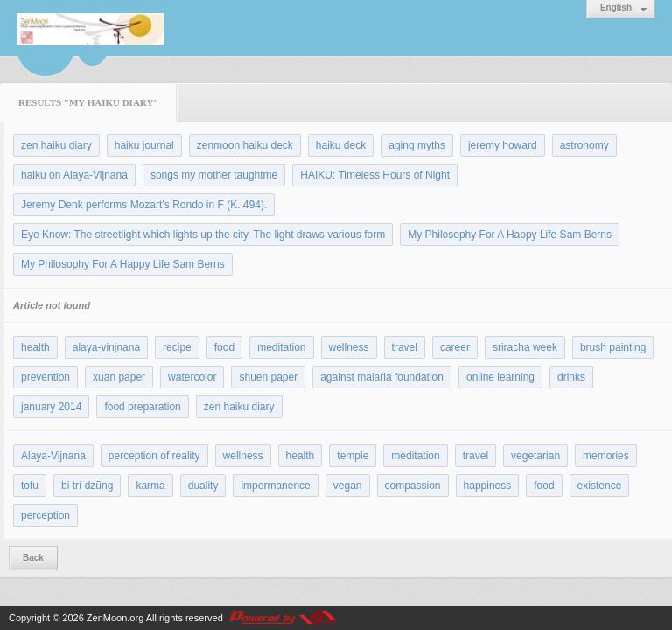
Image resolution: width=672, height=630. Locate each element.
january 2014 (51, 407)
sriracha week (525, 347)
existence (600, 486)
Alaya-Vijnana (53, 456)
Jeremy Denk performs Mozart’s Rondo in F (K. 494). (144, 205)
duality (203, 486)
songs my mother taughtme (214, 175)
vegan (348, 486)
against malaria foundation (382, 377)
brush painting (613, 347)
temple (353, 456)
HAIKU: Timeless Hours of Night (375, 175)
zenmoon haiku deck (245, 145)
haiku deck (341, 145)
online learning (500, 377)
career (455, 347)
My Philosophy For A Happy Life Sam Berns (510, 234)
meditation (281, 347)
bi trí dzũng (87, 486)
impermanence (275, 486)
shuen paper (268, 377)
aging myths (417, 145)
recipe (177, 347)
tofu (30, 486)
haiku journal (144, 145)
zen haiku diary (56, 145)
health (35, 347)
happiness (488, 486)
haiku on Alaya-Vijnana (74, 175)
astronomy (584, 145)
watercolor (192, 377)
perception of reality (154, 456)
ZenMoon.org (115, 618)
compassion (413, 486)
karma (150, 486)
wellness (349, 347)
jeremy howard (503, 145)
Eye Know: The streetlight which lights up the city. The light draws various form (203, 234)
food (224, 347)
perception (45, 515)
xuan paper (119, 377)
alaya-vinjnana (106, 347)
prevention (45, 377)
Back (33, 558)
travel (405, 347)
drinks (571, 377)
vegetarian (535, 456)
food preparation (142, 407)
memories (606, 456)
